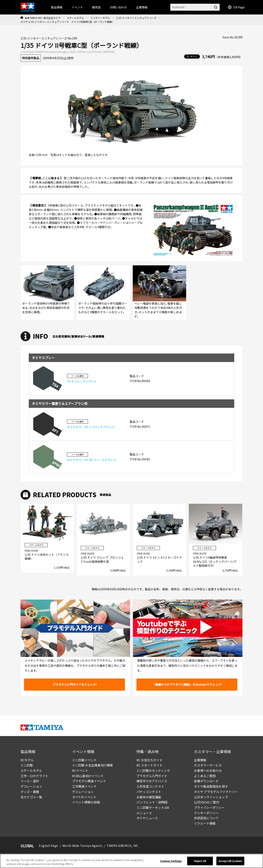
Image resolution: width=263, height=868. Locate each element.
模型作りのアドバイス (152, 781)
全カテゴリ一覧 (31, 797)
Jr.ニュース (144, 813)
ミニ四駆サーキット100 (153, 807)
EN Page (236, 7)
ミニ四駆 (27, 765)
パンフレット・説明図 (152, 802)
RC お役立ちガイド (149, 760)
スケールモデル (75, 18)
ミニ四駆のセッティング (153, 770)
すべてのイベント (84, 797)
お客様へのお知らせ (208, 770)
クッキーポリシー (206, 813)
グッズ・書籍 (30, 792)
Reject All (200, 863)
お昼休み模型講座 (149, 797)
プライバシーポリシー (209, 807)
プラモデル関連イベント (89, 781)
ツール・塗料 (30, 781)
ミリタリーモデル (100, 18)
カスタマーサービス (208, 765)
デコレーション (31, 786)
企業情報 (200, 760)
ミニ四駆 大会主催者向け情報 (92, 765)
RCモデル (27, 760)
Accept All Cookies (230, 863)
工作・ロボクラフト (34, 776)
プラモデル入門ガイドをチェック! (75, 684)
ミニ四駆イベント (84, 760)
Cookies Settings (171, 863)
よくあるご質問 (205, 776)
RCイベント (80, 770)
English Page (48, 846)
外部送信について (206, 818)
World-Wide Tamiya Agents (82, 846)
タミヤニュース (147, 818)
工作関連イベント (84, 786)
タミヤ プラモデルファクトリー (216, 792)
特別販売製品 (31, 58)
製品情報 (57, 7)
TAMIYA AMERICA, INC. (123, 846)
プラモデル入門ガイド (152, 776)
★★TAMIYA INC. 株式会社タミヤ (43, 18)
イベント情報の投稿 (86, 802)
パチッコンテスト (149, 792)
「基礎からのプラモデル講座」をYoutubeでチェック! (187, 684)
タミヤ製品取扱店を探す (211, 786)
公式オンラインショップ (211, 797)
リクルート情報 (205, 823)
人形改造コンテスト (150, 786)
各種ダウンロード (206, 781)
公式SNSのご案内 (206, 802)
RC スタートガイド (149, 765)
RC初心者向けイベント (88, 776)
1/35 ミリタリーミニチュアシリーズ (136, 18)
